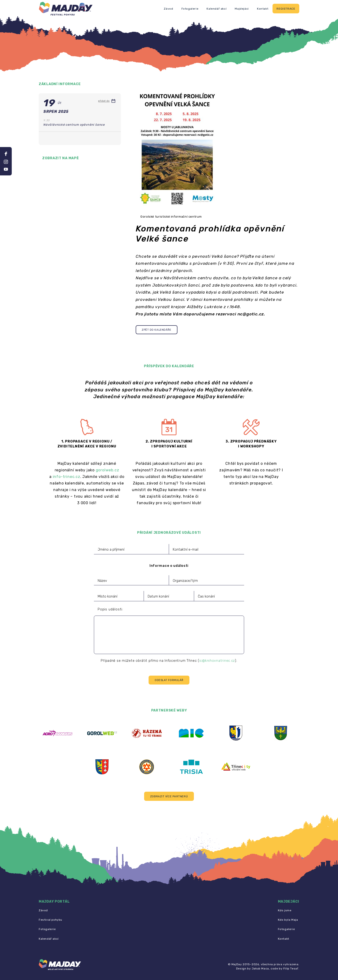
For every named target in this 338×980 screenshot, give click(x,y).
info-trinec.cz (67, 477)
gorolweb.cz (108, 470)
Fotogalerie (190, 9)
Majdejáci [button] (242, 9)
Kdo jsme (285, 910)
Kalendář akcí (217, 9)
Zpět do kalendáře (157, 330)
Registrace (286, 9)
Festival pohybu (50, 920)
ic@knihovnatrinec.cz (217, 661)
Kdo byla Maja (288, 920)
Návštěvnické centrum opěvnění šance (74, 125)
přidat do (107, 101)
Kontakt (263, 9)
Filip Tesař (291, 969)
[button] (169, 796)
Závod (168, 9)
